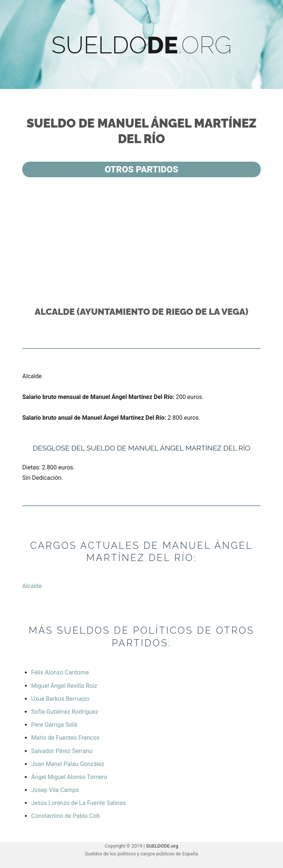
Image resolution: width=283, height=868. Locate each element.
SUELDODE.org (162, 846)
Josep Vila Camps (55, 790)
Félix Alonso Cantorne (60, 672)
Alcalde (32, 586)
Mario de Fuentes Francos (65, 738)
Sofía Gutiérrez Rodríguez (65, 712)
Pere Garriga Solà (54, 725)
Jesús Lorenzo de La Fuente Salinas (78, 803)
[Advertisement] (143, 241)
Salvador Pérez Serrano (62, 751)
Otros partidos (141, 169)
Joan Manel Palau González (68, 764)
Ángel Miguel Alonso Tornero (69, 777)
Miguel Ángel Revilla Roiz (64, 686)
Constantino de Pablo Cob (65, 816)
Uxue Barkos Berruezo (60, 699)
